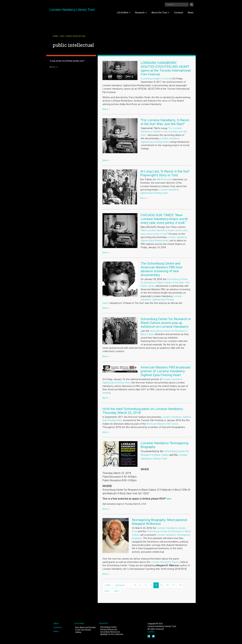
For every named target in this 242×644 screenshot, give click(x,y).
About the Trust (160, 13)
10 (167, 585)
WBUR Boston (164, 179)
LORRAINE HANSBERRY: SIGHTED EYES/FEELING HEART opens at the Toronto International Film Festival (166, 69)
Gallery (78, 632)
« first (107, 585)
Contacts (179, 13)
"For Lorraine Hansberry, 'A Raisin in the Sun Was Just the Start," (164, 132)
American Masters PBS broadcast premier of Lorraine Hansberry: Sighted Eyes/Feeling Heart (166, 371)
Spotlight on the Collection (112, 634)
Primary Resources (109, 630)
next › (107, 591)
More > (106, 109)
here (169, 499)
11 (174, 585)
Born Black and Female (85, 627)
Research (141, 13)
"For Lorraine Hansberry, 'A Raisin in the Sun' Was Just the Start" (165, 122)
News (191, 13)
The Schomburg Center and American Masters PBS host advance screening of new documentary (161, 269)
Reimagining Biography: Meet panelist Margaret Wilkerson (160, 522)
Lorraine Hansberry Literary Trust (72, 10)
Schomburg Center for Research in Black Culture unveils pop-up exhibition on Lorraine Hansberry (166, 323)
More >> (54, 67)
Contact (151, 632)
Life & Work (124, 13)
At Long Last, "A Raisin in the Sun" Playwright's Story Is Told (165, 173)
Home (55, 36)
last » (117, 591)
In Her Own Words (83, 630)
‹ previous (120, 585)
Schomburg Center (108, 627)
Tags (62, 36)
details (106, 393)
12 (180, 585)
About (56, 623)
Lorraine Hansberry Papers (165, 562)
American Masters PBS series (162, 424)
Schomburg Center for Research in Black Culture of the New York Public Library (165, 283)
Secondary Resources (110, 632)
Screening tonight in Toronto (156, 79)
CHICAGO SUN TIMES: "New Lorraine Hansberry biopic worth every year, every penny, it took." (164, 219)
